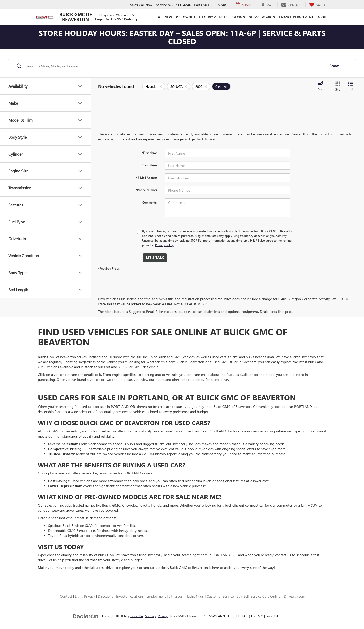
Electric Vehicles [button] (213, 17)
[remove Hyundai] (154, 86)
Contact (66, 596)
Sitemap (150, 616)
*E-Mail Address (147, 178)
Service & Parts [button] (262, 17)
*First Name (150, 153)
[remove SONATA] (179, 86)
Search (335, 66)
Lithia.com (176, 596)
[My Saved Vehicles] (317, 5)
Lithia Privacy (85, 596)
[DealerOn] (86, 616)
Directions (106, 596)
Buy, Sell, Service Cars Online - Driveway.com (271, 596)
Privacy (163, 616)
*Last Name (150, 165)
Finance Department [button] (296, 17)
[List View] (351, 86)
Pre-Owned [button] (185, 17)
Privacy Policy (164, 245)
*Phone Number (146, 190)
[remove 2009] (201, 86)
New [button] (168, 17)
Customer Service (220, 596)
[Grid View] (337, 86)
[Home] (159, 17)
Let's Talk (155, 258)
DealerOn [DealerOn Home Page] (137, 616)
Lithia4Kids (195, 596)
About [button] (323, 17)
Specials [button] (238, 17)
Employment (156, 596)
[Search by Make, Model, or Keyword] (175, 66)
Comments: (150, 202)
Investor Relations (130, 596)
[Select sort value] (322, 86)
